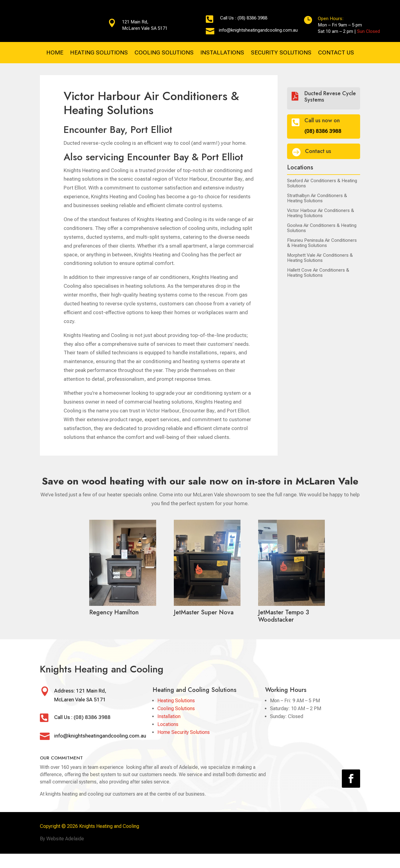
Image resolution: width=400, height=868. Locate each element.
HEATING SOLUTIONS (99, 53)
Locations (168, 724)
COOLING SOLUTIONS (164, 53)
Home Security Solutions (184, 732)
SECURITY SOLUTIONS (281, 53)
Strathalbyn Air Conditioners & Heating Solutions (317, 198)
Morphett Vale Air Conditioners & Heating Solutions (320, 257)
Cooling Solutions (176, 708)
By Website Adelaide (62, 838)
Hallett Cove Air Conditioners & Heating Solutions (318, 272)
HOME (55, 53)
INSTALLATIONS (222, 53)
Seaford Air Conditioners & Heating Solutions (322, 183)
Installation (169, 716)
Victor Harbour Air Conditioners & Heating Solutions (321, 213)
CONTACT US (336, 53)
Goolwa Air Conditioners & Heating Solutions (322, 227)
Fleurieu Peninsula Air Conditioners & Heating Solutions (322, 242)
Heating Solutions (176, 700)
